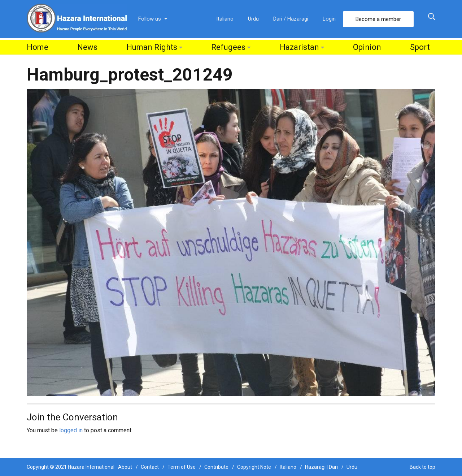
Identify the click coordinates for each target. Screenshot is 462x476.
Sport (420, 47)
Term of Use (182, 467)
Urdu (253, 19)
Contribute (216, 467)
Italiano (225, 19)
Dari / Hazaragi (291, 19)
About (125, 467)
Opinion (367, 47)
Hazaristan (299, 47)
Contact (150, 467)
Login (329, 19)
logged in (71, 430)
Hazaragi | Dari (321, 467)
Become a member (378, 19)
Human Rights (152, 47)
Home (38, 47)
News (87, 47)
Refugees (228, 47)
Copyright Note (254, 467)
